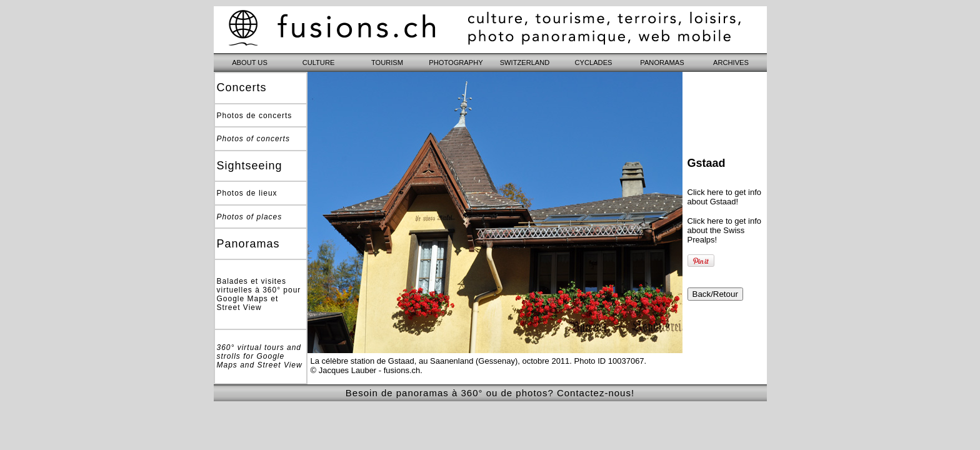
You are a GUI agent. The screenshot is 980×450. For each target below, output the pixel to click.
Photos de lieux (247, 193)
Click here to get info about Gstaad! (725, 197)
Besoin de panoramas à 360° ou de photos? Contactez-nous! (490, 393)
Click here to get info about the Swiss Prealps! (725, 230)
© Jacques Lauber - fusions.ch (366, 370)
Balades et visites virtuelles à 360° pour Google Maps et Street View (259, 294)
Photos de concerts (255, 116)
